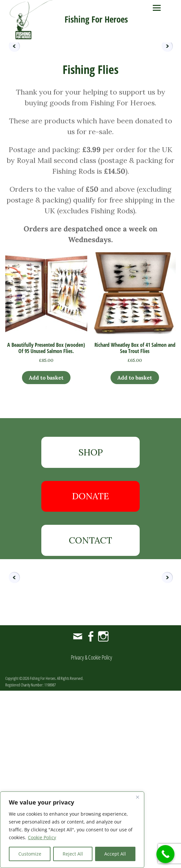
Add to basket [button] (46, 555)
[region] (72, 830)
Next (169, 131)
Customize (30, 854)
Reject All (73, 854)
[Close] (137, 797)
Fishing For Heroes (96, 19)
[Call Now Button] (165, 854)
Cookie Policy (42, 837)
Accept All (115, 854)
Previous (12, 131)
